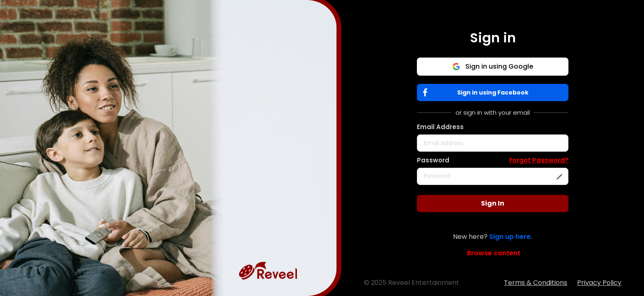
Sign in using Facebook (477, 93)
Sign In (493, 203)
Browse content (494, 253)
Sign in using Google (493, 66)
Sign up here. (511, 237)
